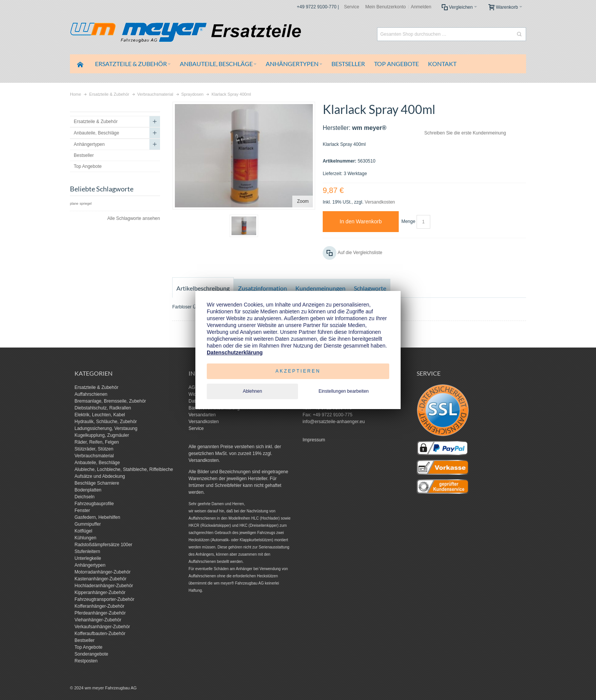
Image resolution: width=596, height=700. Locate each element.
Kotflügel (83, 531)
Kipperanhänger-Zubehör (100, 593)
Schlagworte (370, 288)
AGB (193, 387)
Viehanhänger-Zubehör (98, 620)
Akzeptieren (298, 371)
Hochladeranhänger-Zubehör (104, 586)
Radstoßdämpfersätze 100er (103, 545)
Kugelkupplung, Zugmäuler (102, 435)
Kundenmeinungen (320, 288)
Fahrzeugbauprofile (94, 504)
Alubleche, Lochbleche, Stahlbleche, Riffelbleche (124, 469)
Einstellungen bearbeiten (344, 391)
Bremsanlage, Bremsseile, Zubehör (110, 401)
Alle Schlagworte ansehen (134, 218)
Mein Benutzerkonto (386, 7)
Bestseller (85, 640)
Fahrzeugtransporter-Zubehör (104, 599)
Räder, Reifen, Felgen (97, 442)
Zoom (303, 201)
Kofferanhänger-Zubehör (99, 606)
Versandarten (202, 415)
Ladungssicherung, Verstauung (106, 428)
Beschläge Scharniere (97, 483)
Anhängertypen (90, 565)
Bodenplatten (88, 490)
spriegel (86, 204)
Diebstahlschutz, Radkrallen (103, 408)
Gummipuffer (88, 524)
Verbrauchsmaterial (94, 456)
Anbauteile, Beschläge (97, 463)
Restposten (86, 661)
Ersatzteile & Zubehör (96, 387)
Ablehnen (253, 391)
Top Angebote (88, 647)
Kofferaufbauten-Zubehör (100, 634)
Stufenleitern (87, 551)
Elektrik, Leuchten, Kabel (100, 415)
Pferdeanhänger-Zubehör (100, 613)
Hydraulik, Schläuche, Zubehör (106, 422)
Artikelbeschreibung (203, 288)
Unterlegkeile (88, 558)
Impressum (314, 440)
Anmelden (421, 7)
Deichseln (85, 497)
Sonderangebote (91, 654)
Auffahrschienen (91, 394)
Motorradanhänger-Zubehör (102, 572)
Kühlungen (85, 538)
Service (352, 7)
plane (74, 204)
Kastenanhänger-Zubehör (101, 579)
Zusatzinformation (262, 288)
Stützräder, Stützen (94, 449)
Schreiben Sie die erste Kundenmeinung (465, 133)
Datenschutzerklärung (235, 352)
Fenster (82, 510)
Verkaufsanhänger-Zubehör (102, 627)
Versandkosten (380, 202)
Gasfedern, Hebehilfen (97, 517)
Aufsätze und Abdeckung (100, 476)
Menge (408, 221)
